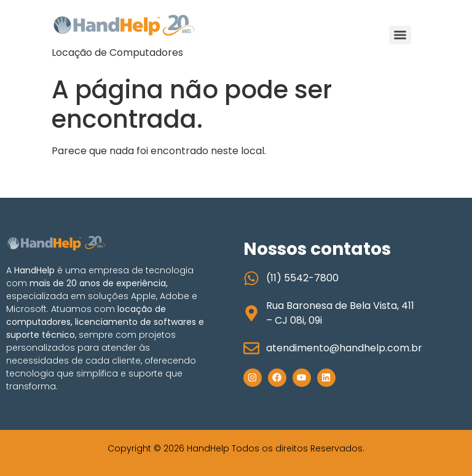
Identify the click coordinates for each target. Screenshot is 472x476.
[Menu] (400, 35)
